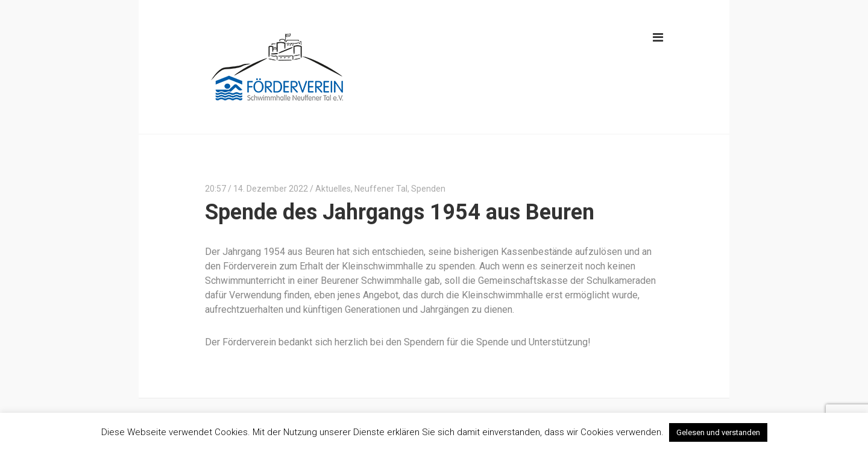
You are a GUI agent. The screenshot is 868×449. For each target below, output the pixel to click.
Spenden (428, 189)
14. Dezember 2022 (271, 189)
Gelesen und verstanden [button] (718, 432)
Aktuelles (333, 189)
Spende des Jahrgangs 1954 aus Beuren (400, 212)
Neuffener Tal (381, 189)
